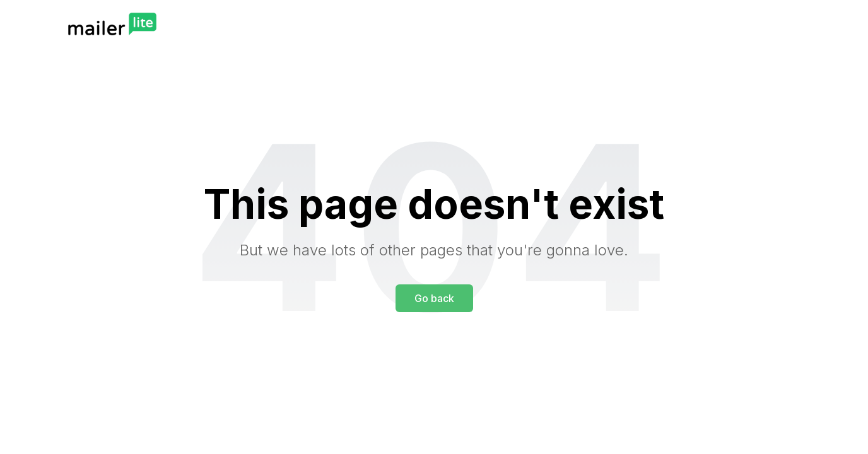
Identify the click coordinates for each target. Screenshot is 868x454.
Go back (434, 298)
